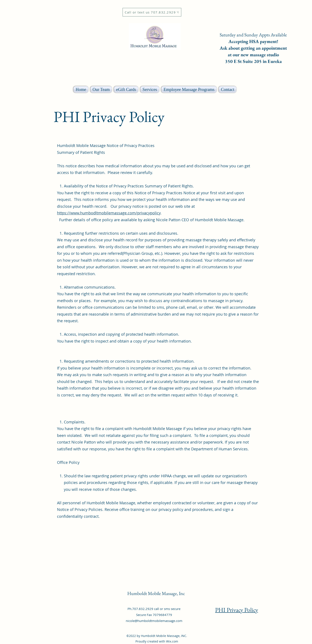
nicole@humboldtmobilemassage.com (154, 621)
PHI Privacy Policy (237, 610)
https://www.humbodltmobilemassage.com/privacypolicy (109, 213)
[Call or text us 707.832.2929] (152, 12)
